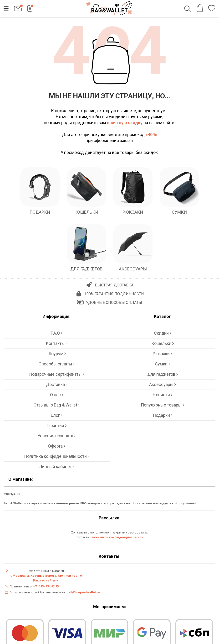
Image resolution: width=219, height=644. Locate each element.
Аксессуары (163, 384)
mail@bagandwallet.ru (83, 592)
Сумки (162, 364)
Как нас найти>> (46, 580)
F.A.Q (56, 333)
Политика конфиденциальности (57, 456)
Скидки (163, 333)
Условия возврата (57, 436)
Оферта (57, 446)
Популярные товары (162, 405)
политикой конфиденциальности (118, 537)
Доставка (57, 384)
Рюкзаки (162, 354)
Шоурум (56, 354)
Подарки (163, 415)
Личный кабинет (57, 467)
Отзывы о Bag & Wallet (57, 405)
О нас (57, 395)
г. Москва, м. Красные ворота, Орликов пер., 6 (46, 576)
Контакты (56, 343)
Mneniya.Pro (12, 494)
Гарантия (56, 425)
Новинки (163, 395)
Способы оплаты (57, 364)
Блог (56, 415)
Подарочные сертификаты (57, 374)
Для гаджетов (163, 374)
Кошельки (163, 343)
